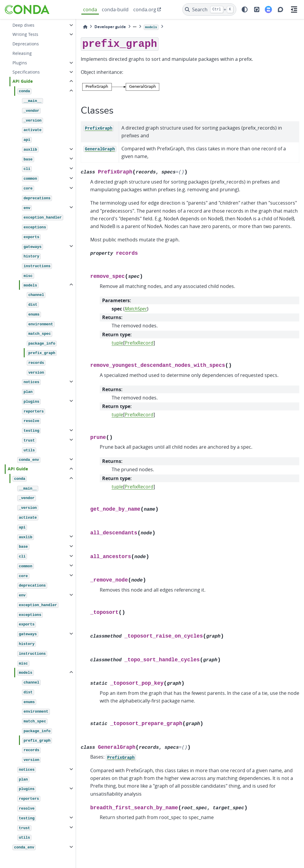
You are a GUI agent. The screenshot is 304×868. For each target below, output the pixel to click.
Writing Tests (25, 34)
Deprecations (26, 44)
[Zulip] (268, 9)
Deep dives (23, 25)
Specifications (26, 72)
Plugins (20, 63)
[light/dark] (245, 9)
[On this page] (294, 9)
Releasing (22, 53)
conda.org (145, 9)
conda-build (115, 9)
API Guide (23, 81)
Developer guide (110, 27)
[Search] (209, 9)
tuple (117, 343)
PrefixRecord (139, 343)
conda (90, 9)
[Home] (85, 27)
